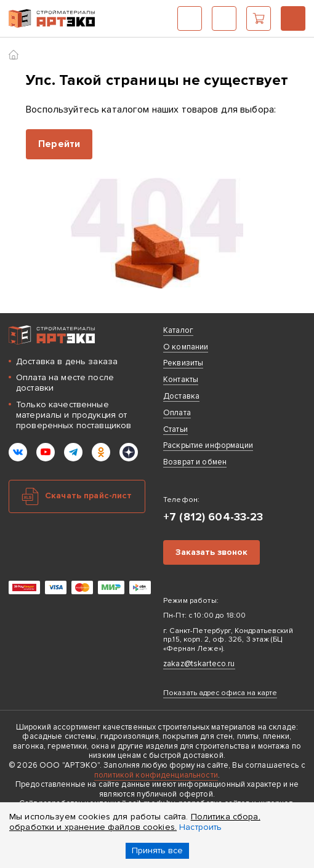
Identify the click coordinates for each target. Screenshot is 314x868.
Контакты (181, 380)
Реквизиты (183, 363)
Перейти (59, 144)
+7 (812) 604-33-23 (293, 18)
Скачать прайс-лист (89, 496)
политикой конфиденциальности (156, 775)
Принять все (157, 850)
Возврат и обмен (195, 462)
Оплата (177, 413)
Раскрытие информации (208, 445)
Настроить (200, 827)
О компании (186, 347)
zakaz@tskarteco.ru (199, 664)
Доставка (181, 396)
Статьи (175, 429)
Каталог (190, 18)
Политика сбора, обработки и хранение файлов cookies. (135, 822)
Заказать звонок (211, 552)
